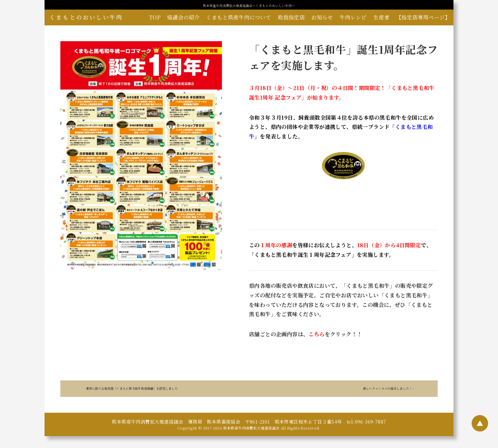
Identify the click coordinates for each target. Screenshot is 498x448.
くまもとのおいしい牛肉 (86, 17)
